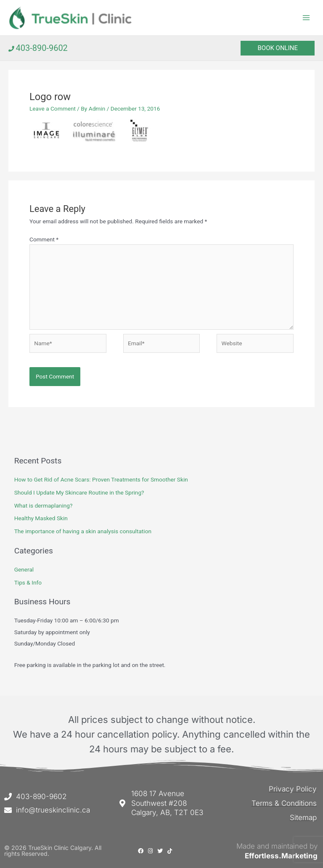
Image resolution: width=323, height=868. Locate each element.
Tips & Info (28, 583)
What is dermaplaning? (44, 506)
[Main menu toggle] (306, 18)
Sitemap (303, 817)
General (24, 570)
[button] (278, 49)
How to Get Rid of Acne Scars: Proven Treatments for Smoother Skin (101, 480)
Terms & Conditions (284, 803)
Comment (44, 240)
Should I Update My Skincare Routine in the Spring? (79, 493)
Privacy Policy (293, 789)
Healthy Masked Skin (41, 519)
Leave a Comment (53, 109)
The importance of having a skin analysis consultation (83, 532)
